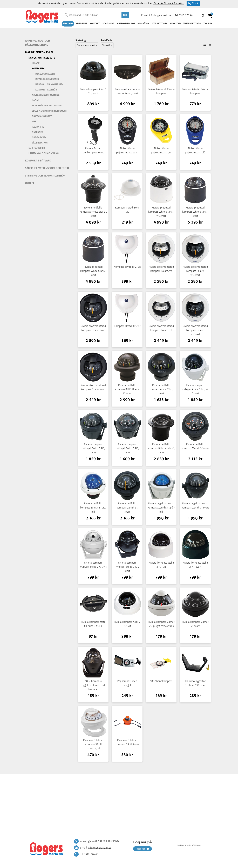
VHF (34, 122)
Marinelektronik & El (39, 52)
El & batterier (37, 148)
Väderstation (40, 143)
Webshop (68, 24)
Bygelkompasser (45, 74)
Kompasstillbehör (46, 90)
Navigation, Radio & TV (42, 58)
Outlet (30, 183)
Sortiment (108, 24)
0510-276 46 (186, 15)
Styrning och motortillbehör (45, 176)
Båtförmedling (126, 24)
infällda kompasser (47, 79)
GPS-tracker (39, 138)
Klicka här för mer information (169, 3)
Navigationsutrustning (46, 95)
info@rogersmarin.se (160, 15)
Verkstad (175, 24)
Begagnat (81, 24)
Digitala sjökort (42, 116)
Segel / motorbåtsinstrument (49, 111)
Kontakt (95, 24)
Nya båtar (143, 24)
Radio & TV (38, 127)
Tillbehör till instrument (47, 106)
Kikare (36, 63)
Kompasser (38, 69)
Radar (36, 100)
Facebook (142, 849)
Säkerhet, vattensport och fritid (47, 168)
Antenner (38, 132)
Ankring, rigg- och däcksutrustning (38, 43)
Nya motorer (160, 24)
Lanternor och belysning (44, 153)
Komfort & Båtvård (38, 161)
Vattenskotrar (192, 24)
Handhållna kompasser (49, 84)
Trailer (208, 24)
